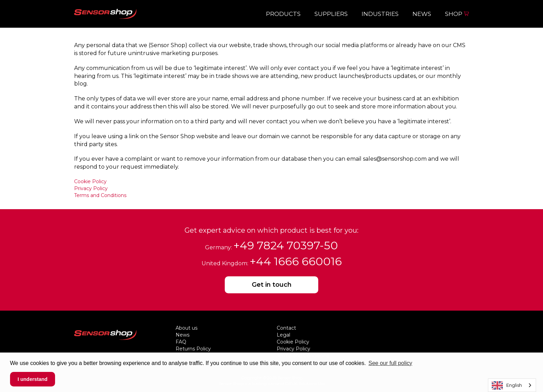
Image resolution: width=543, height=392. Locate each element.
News (422, 14)
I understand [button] (33, 379)
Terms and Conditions (100, 195)
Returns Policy (193, 349)
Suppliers (331, 14)
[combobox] (512, 385)
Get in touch (272, 285)
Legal (283, 335)
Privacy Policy (91, 188)
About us (186, 328)
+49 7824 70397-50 (286, 245)
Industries (380, 14)
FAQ (181, 342)
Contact (286, 328)
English (507, 385)
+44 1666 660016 (296, 261)
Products (283, 14)
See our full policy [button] (390, 363)
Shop (457, 14)
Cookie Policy (90, 181)
